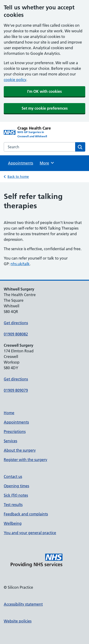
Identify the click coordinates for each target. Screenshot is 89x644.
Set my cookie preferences (45, 108)
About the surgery (20, 450)
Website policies (18, 621)
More (47, 163)
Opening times (16, 486)
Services (10, 441)
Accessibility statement (23, 604)
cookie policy (15, 80)
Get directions (16, 323)
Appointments (21, 163)
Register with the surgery (25, 460)
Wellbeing (13, 523)
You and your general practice (30, 533)
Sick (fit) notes (16, 495)
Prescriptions (15, 432)
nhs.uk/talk (20, 264)
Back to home (18, 177)
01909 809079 (16, 390)
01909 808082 (16, 334)
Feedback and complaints (26, 514)
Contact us (13, 476)
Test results (13, 505)
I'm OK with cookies (44, 91)
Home (9, 413)
